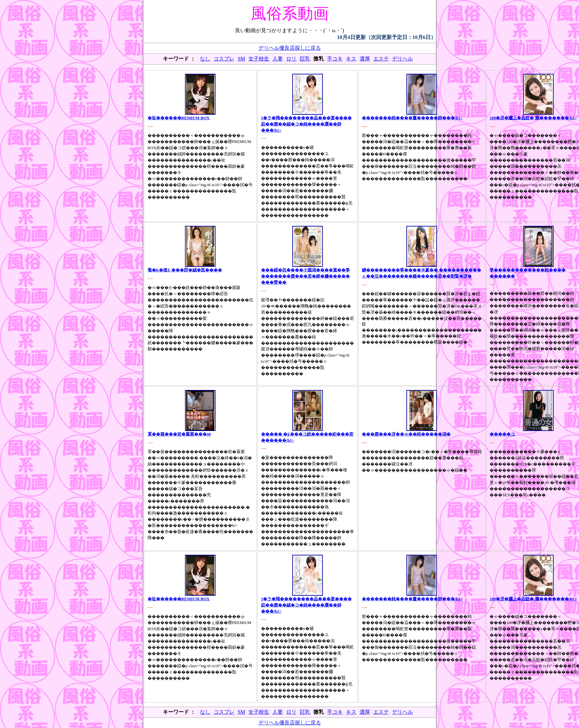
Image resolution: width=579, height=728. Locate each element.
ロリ (291, 59)
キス (351, 59)
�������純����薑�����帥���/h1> (412, 118)
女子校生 (259, 59)
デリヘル (402, 59)
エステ (381, 59)
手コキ (335, 59)
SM (241, 59)
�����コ (502, 434)
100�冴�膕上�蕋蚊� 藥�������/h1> (533, 118)
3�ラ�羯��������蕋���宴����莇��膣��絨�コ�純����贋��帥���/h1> (306, 124)
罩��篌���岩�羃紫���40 (179, 434)
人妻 (278, 59)
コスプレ (224, 59)
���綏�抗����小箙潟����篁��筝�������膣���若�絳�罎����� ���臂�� (305, 276)
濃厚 (365, 59)
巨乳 (305, 59)
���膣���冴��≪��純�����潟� (406, 434)
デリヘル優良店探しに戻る (290, 48)
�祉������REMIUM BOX (179, 118)
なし (205, 59)
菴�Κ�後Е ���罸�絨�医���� (185, 270)
